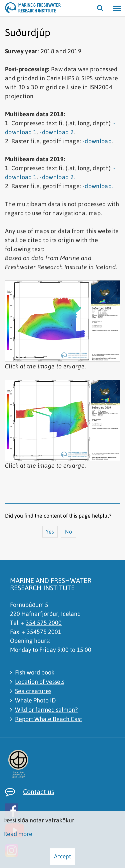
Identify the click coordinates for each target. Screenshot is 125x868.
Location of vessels (40, 682)
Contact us (38, 792)
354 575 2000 (44, 623)
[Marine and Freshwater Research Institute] (13, 8)
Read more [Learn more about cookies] (18, 834)
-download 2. (57, 177)
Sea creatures (33, 691)
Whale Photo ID (35, 700)
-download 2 (57, 132)
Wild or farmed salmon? (46, 710)
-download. (98, 186)
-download (97, 141)
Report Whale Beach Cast (48, 719)
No (68, 532)
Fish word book (35, 672)
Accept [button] (62, 856)
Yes (50, 532)
